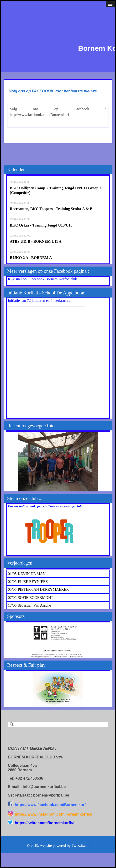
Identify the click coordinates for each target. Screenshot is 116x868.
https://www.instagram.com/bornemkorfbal (54, 814)
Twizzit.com (81, 845)
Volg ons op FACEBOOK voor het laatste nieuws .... (56, 91)
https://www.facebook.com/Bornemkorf (50, 805)
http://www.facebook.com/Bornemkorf (40, 115)
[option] (58, 462)
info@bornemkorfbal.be (44, 787)
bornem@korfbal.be (51, 795)
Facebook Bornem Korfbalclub (53, 279)
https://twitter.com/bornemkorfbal (45, 823)
